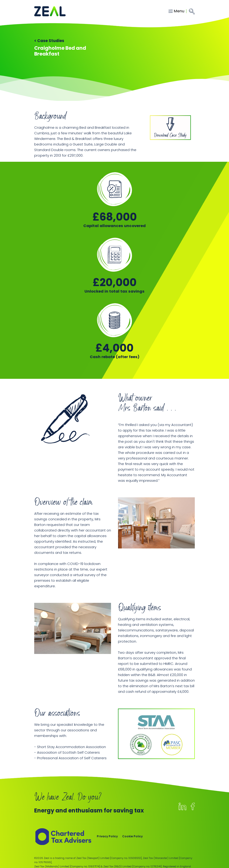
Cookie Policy (132, 836)
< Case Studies (49, 41)
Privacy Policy (107, 836)
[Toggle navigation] (177, 11)
